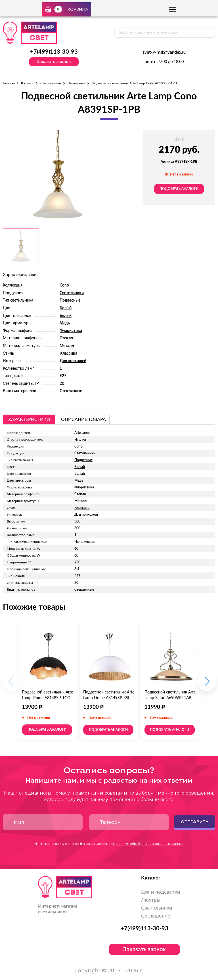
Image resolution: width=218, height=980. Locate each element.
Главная (9, 83)
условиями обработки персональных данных (147, 844)
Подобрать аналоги (179, 189)
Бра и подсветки (161, 892)
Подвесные (77, 83)
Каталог (27, 83)
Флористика (71, 331)
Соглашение (156, 916)
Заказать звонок (54, 62)
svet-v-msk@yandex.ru (164, 53)
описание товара (83, 419)
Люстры (151, 900)
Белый (66, 308)
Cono (64, 285)
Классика (68, 354)
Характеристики (29, 419)
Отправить (195, 822)
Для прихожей (73, 361)
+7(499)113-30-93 (54, 52)
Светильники (51, 83)
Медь (65, 323)
